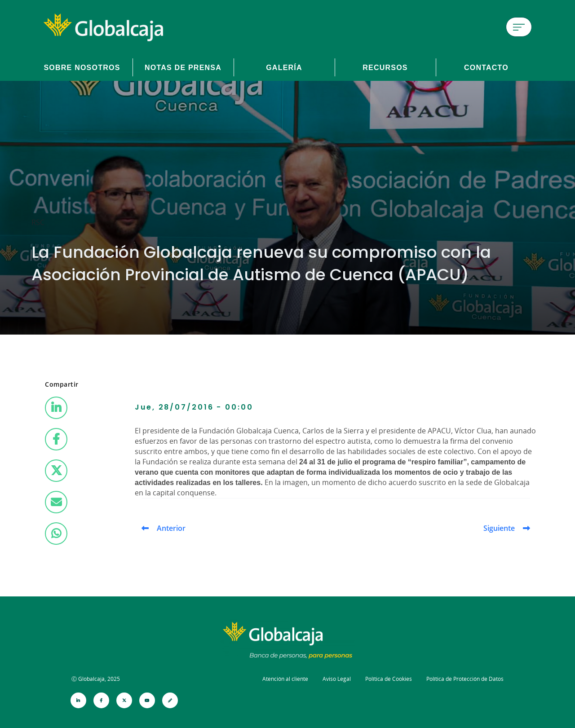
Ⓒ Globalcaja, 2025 (96, 679)
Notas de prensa (183, 67)
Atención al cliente (285, 679)
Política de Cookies (389, 679)
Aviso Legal (337, 679)
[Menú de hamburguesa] (519, 27)
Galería (284, 67)
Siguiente (499, 528)
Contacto (486, 67)
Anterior (171, 528)
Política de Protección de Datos (465, 679)
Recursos (385, 67)
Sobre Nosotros (82, 67)
